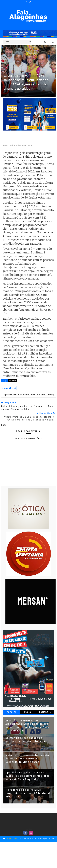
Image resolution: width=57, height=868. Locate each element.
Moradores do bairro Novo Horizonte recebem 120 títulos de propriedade (29, 793)
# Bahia (13, 381)
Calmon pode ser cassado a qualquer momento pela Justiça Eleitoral (27, 741)
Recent (28, 712)
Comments (45, 712)
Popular (12, 712)
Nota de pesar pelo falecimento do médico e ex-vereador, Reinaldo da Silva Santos (27, 759)
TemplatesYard (12, 839)
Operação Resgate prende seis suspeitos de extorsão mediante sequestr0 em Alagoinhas (28, 776)
